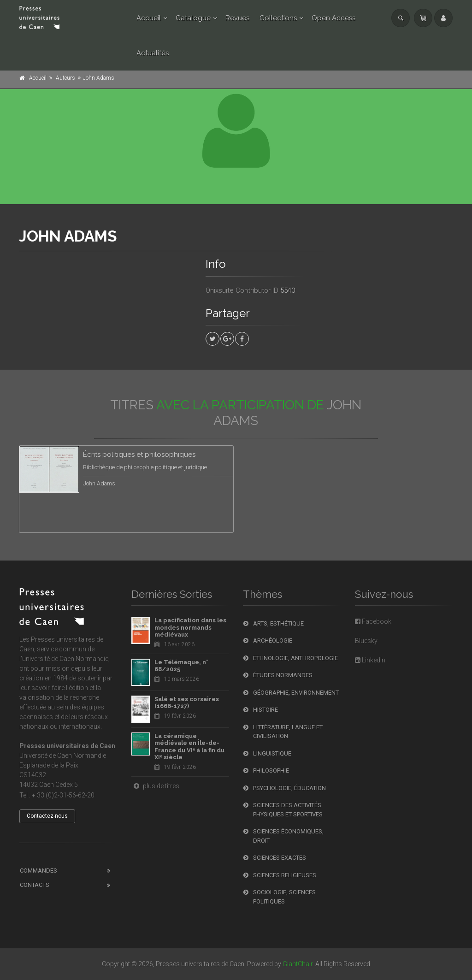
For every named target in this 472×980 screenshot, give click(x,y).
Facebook (373, 621)
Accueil (149, 18)
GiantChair (298, 964)
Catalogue (193, 18)
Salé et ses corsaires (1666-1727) (187, 703)
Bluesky (366, 641)
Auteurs (65, 78)
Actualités (153, 53)
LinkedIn (370, 660)
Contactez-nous (47, 816)
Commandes (38, 871)
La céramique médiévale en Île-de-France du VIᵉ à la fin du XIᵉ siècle (189, 747)
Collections (278, 18)
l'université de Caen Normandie (64, 659)
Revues (237, 18)
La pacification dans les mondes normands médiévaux (190, 627)
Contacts (35, 885)
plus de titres (155, 786)
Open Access (333, 18)
